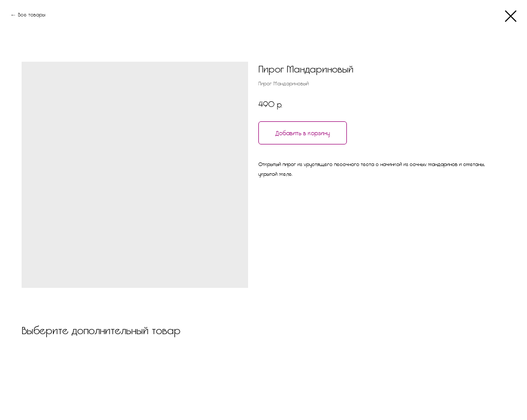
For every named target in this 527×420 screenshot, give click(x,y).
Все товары (32, 15)
